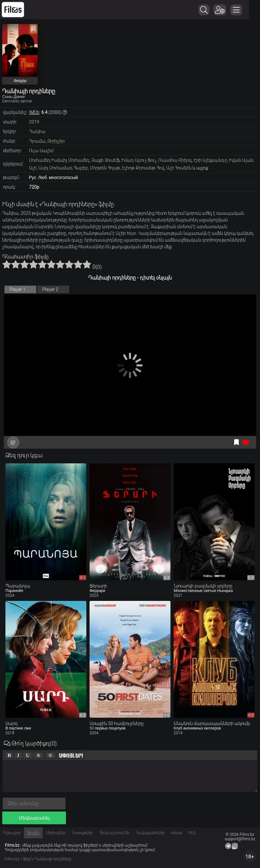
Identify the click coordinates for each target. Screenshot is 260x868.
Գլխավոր (12, 833)
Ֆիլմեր (33, 833)
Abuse (177, 833)
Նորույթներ (82, 833)
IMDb (34, 112)
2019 (34, 122)
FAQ (192, 833)
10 (87, 264)
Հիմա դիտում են (114, 833)
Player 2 (50, 289)
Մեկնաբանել (34, 818)
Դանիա (37, 131)
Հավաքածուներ (150, 833)
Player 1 (18, 289)
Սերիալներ (56, 833)
